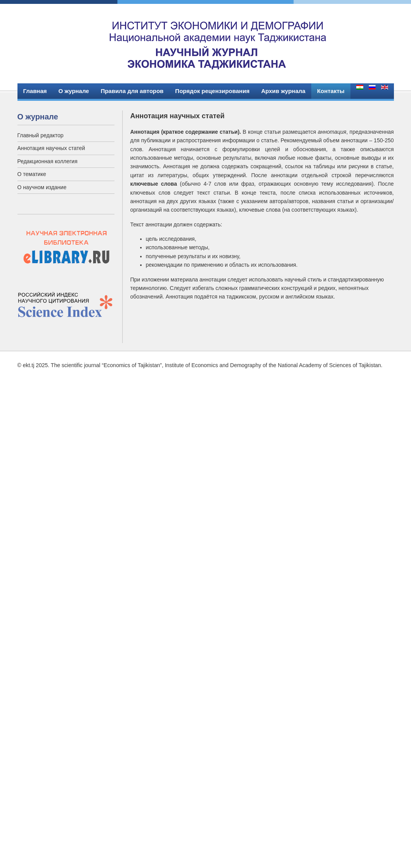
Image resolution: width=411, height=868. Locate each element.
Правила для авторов (132, 91)
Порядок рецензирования (212, 91)
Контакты (331, 91)
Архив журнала (283, 91)
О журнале (74, 91)
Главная (35, 91)
